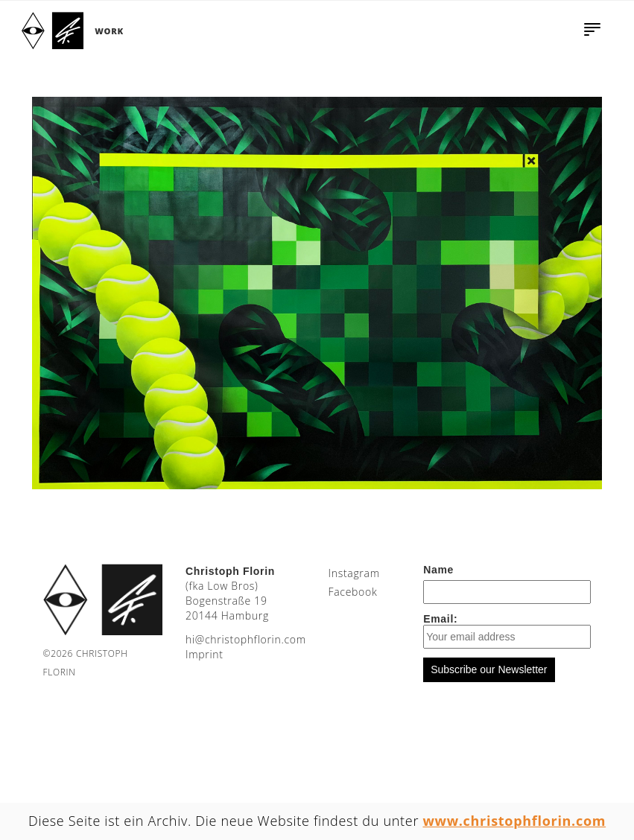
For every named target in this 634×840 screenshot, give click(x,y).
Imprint (205, 654)
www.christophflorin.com (514, 821)
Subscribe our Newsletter (489, 669)
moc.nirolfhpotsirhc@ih (246, 639)
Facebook (352, 592)
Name (438, 570)
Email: (507, 631)
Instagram (354, 573)
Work (109, 31)
